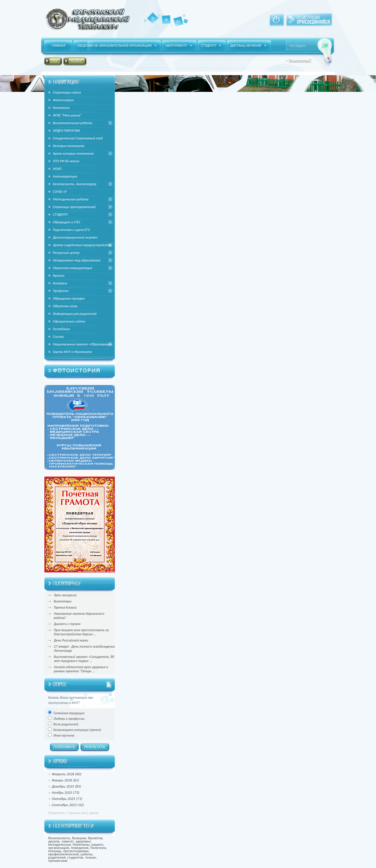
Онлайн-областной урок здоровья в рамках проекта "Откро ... (81, 669)
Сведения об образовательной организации (114, 45)
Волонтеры (63, 601)
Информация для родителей (75, 314)
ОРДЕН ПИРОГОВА (66, 131)
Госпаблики (61, 329)
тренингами (58, 861)
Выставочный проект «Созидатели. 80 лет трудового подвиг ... (84, 659)
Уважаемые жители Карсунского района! (79, 616)
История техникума (69, 146)
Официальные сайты (69, 321)
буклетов (95, 838)
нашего (97, 844)
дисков (54, 841)
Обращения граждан (69, 298)
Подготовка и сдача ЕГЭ (71, 230)
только (91, 857)
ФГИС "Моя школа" (67, 115)
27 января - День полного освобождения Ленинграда (84, 649)
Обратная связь (65, 306)
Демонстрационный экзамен (75, 237)
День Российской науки (71, 640)
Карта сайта (166, 24)
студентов (75, 857)
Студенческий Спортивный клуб (78, 138)
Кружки (59, 276)
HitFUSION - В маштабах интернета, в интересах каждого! (87, 19)
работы (87, 854)
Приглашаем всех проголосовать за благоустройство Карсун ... (81, 632)
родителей (57, 857)
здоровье (83, 841)
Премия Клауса (65, 607)
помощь (55, 851)
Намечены (81, 844)
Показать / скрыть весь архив (73, 813)
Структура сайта (67, 92)
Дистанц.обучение (246, 45)
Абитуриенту (176, 45)
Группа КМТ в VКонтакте (72, 352)
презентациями (76, 851)
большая (79, 838)
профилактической (63, 854)
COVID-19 (60, 192)
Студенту (209, 45)
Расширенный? (300, 61)
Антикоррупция (65, 176)
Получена (98, 848)
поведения (80, 848)
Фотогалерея (63, 100)
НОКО (57, 169)
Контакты (178, 26)
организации (59, 848)
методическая (59, 844)
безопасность (59, 838)
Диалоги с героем (67, 624)
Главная (153, 18)
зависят (68, 841)
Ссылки (58, 337)
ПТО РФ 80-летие (66, 161)
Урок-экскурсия (65, 595)
